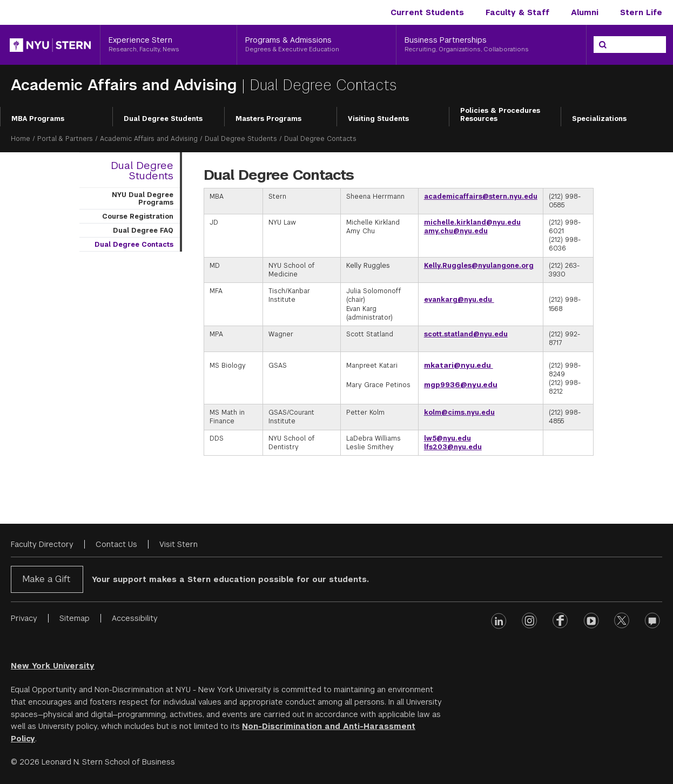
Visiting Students (378, 119)
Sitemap (75, 618)
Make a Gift (46, 579)
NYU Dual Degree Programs (143, 199)
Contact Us (116, 544)
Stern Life (641, 12)
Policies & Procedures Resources (500, 115)
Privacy (24, 618)
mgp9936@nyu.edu (461, 385)
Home (21, 139)
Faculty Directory (42, 544)
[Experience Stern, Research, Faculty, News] (169, 45)
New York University (53, 666)
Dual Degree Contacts (134, 245)
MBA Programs (38, 119)
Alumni (585, 12)
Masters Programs (268, 119)
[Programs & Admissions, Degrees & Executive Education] (317, 45)
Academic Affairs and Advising (126, 85)
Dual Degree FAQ (143, 231)
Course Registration (138, 217)
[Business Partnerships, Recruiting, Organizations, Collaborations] (491, 45)
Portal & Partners (65, 139)
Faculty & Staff (517, 12)
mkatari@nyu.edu (459, 365)
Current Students (427, 12)
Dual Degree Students (163, 119)
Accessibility (135, 618)
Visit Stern (179, 544)
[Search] (603, 45)
